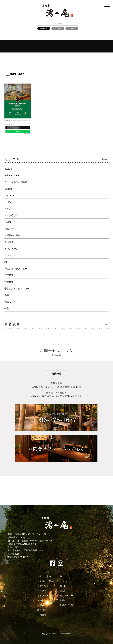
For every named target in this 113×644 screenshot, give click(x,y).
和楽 (7, 262)
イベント (9, 202)
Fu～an (63, 581)
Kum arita (9, 195)
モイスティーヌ (68, 596)
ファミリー (10, 255)
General (8, 189)
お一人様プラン (12, 215)
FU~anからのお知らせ (16, 182)
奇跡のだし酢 (66, 605)
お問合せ (42, 615)
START (63, 591)
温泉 (7, 295)
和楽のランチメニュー (16, 269)
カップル (9, 242)
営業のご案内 (44, 577)
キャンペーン (11, 249)
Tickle (63, 586)
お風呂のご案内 (12, 235)
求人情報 (42, 610)
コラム (41, 605)
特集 (7, 308)
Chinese (72, 28)
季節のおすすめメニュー (17, 289)
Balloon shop (12, 176)
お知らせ (9, 229)
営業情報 (9, 275)
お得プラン (10, 222)
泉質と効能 (43, 586)
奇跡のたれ (65, 600)
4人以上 (8, 169)
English (58, 28)
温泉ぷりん (10, 302)
